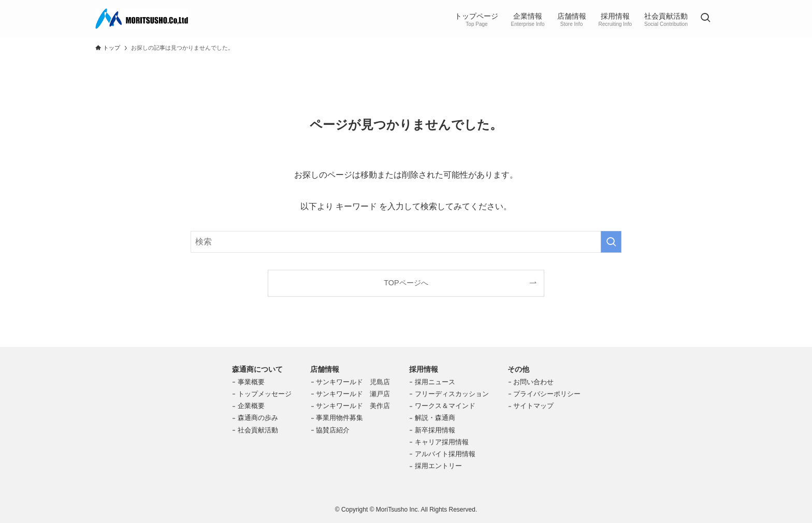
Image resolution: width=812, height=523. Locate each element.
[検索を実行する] (611, 242)
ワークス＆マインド (445, 406)
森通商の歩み (258, 418)
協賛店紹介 (333, 430)
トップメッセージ (265, 394)
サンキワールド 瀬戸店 (353, 394)
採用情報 (424, 369)
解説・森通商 (435, 418)
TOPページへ (406, 283)
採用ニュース (435, 382)
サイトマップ (533, 406)
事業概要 (251, 382)
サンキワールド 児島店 (353, 382)
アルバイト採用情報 (445, 454)
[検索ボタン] (705, 19)
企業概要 (251, 406)
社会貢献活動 (258, 430)
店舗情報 (325, 369)
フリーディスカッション (452, 394)
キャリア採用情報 (442, 442)
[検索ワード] (406, 242)
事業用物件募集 (339, 418)
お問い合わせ (533, 382)
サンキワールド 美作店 (353, 406)
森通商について (257, 369)
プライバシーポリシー (547, 394)
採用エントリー (438, 466)
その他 (518, 369)
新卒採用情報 (435, 430)
